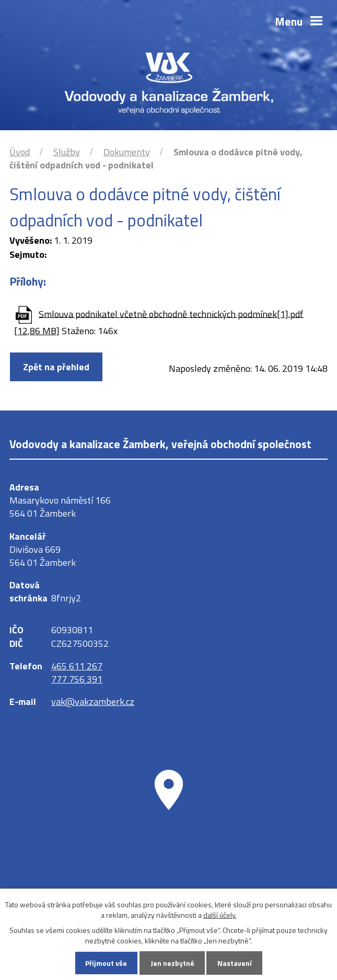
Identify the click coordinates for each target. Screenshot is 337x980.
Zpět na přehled (56, 367)
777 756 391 (77, 679)
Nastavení (235, 963)
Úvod (20, 152)
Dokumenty (127, 152)
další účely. (220, 915)
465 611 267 (77, 666)
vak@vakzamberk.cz (93, 702)
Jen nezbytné (172, 963)
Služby (67, 152)
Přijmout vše (106, 963)
